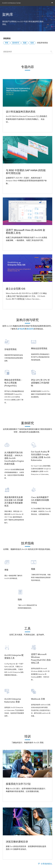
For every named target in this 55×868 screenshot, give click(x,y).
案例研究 (16, 43)
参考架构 (21, 329)
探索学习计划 (11, 797)
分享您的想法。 (47, 864)
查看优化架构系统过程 (15, 128)
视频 (25, 43)
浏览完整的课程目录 (14, 855)
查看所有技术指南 (27, 617)
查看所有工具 (27, 724)
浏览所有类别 (42, 43)
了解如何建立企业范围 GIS (17, 305)
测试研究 (30, 329)
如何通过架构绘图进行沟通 (17, 246)
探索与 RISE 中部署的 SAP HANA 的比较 (22, 189)
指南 (32, 43)
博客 (7, 43)
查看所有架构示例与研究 (27, 411)
